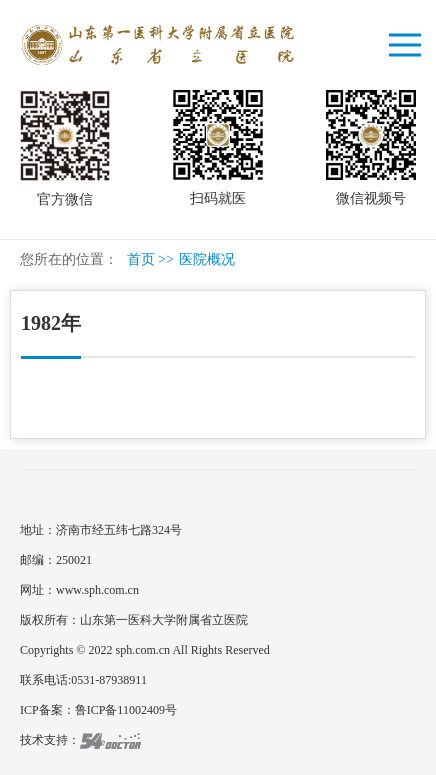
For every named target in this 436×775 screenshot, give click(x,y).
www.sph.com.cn (97, 590)
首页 (141, 259)
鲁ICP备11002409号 (126, 710)
